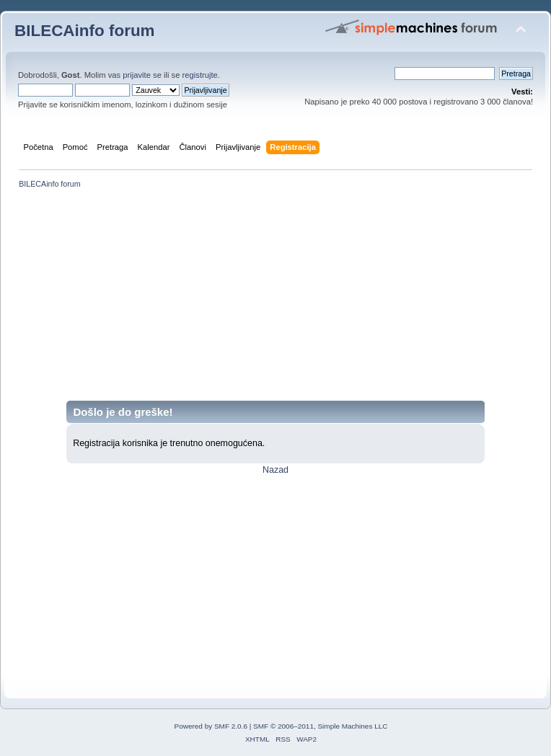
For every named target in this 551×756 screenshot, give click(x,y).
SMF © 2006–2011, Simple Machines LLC (320, 726)
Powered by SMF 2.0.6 (211, 726)
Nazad (275, 470)
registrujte (200, 75)
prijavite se (142, 75)
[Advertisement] (275, 300)
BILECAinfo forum (85, 31)
